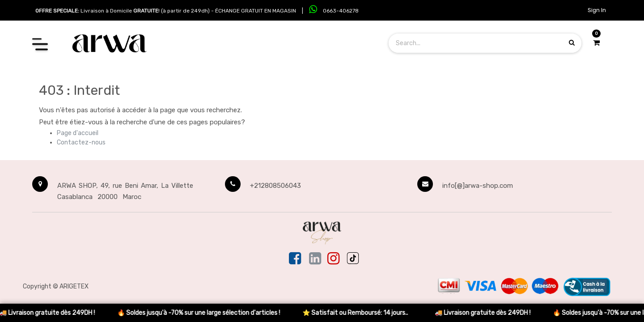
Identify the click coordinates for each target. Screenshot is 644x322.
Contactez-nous (81, 142)
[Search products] (572, 43)
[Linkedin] (315, 259)
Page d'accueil (78, 133)
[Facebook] (296, 259)
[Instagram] (333, 259)
